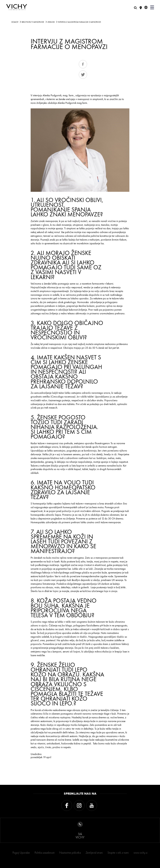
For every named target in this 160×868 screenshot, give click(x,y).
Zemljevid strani (94, 853)
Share (83, 64)
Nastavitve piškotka (70, 853)
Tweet (83, 75)
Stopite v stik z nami (118, 853)
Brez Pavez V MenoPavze (33, 22)
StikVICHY (80, 831)
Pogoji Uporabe (21, 853)
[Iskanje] (136, 7)
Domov (15, 22)
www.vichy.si (141, 853)
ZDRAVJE (51, 22)
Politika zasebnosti (45, 853)
